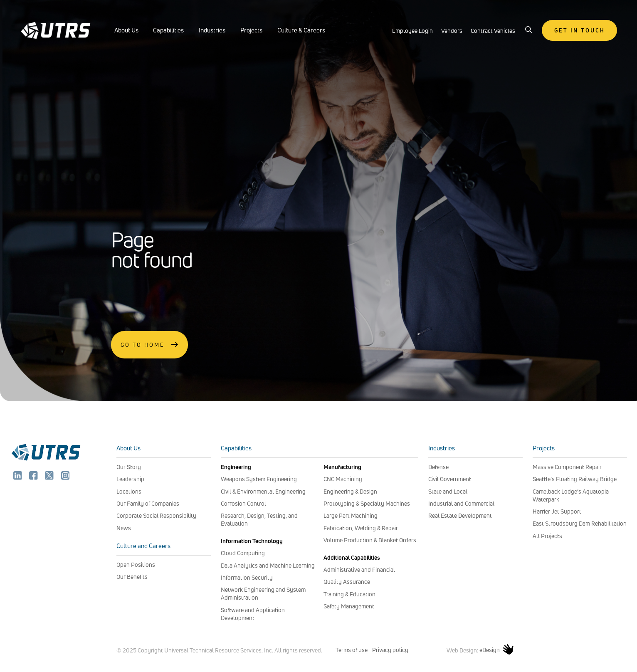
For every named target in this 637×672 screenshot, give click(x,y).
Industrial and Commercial (461, 503)
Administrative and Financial (359, 569)
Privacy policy (390, 650)
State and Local (448, 491)
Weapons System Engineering (259, 479)
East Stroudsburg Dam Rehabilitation (580, 523)
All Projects (547, 536)
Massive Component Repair (567, 467)
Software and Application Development (253, 614)
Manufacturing (342, 467)
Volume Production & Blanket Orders (370, 540)
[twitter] (50, 477)
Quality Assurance (347, 582)
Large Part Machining (351, 515)
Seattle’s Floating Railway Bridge (575, 479)
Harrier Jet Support (557, 511)
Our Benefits (132, 577)
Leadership (130, 479)
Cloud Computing (243, 553)
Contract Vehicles (493, 31)
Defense (438, 467)
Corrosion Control (243, 503)
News (124, 528)
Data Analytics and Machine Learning (268, 565)
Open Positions (136, 565)
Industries (212, 30)
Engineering (236, 467)
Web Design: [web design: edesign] (480, 650)
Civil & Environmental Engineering (263, 491)
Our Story (129, 467)
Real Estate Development (460, 515)
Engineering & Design (350, 491)
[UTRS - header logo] (56, 28)
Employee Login (412, 31)
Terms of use (352, 650)
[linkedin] (19, 477)
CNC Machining (343, 479)
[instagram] (65, 477)
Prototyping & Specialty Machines (367, 503)
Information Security (247, 577)
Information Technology (252, 541)
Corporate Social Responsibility (156, 515)
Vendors (452, 31)
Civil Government (450, 479)
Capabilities (168, 30)
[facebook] (34, 477)
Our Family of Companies (148, 503)
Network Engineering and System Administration (263, 593)
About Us (126, 30)
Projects (251, 30)
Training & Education (349, 594)
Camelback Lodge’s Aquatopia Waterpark (571, 495)
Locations (129, 491)
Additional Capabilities (352, 557)
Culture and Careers (143, 546)
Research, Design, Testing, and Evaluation (259, 519)
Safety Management (349, 606)
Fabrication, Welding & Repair (361, 528)
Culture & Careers (301, 30)
